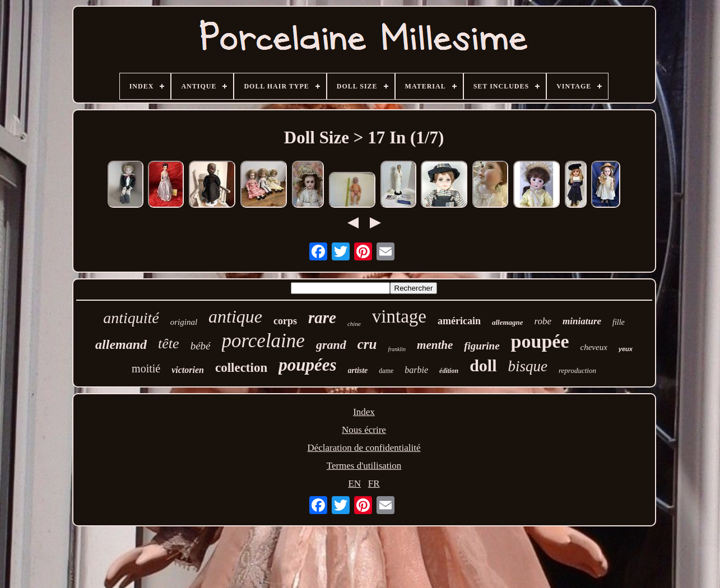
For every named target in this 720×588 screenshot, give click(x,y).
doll (483, 365)
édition (449, 371)
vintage (399, 316)
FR (374, 484)
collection (241, 368)
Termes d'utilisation (364, 466)
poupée (540, 341)
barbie (416, 370)
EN (354, 484)
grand (331, 345)
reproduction (577, 370)
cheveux (594, 347)
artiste (358, 370)
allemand (121, 344)
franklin (397, 349)
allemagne (508, 322)
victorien (188, 370)
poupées (307, 365)
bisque (528, 366)
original (184, 322)
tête (169, 344)
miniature (582, 321)
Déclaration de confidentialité (364, 448)
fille (619, 322)
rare (322, 318)
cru (367, 344)
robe (543, 321)
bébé (201, 346)
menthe (435, 345)
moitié (146, 368)
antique (235, 316)
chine (354, 324)
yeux (626, 349)
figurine (482, 346)
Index (364, 412)
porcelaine (263, 341)
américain (459, 321)
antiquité (131, 318)
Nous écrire (364, 430)
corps (285, 321)
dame (386, 371)
